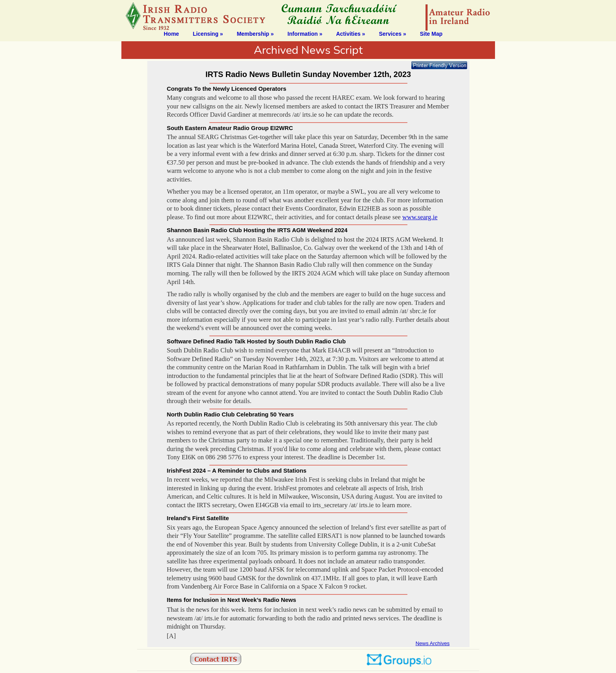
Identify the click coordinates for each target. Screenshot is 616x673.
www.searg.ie (420, 217)
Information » (305, 34)
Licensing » (208, 34)
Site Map (431, 34)
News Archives (433, 643)
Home (171, 34)
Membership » (255, 34)
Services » (392, 34)
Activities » (350, 34)
